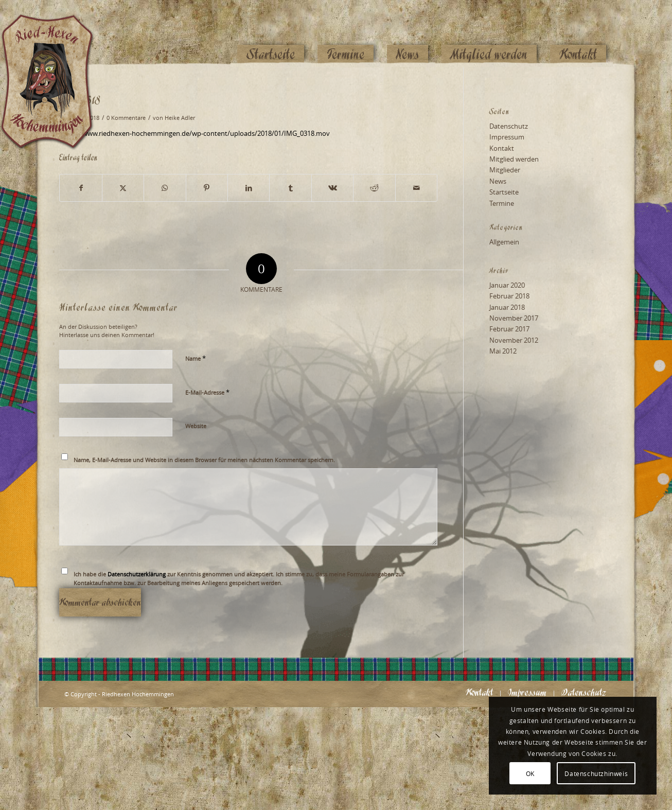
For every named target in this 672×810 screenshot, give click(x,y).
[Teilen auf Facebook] (81, 188)
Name (196, 358)
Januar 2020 (507, 285)
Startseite (504, 192)
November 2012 (514, 340)
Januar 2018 (507, 307)
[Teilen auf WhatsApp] (165, 188)
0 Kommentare (126, 118)
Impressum (507, 137)
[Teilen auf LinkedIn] (249, 188)
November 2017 (514, 318)
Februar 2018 (509, 296)
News (498, 181)
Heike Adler (180, 118)
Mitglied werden (514, 159)
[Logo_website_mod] (55, 33)
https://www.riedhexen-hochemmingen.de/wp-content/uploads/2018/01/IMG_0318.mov (194, 133)
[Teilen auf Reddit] (374, 188)
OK (530, 773)
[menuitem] (271, 34)
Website (196, 426)
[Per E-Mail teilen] (417, 188)
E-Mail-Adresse (207, 392)
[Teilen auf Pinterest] (207, 188)
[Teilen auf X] (123, 188)
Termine (502, 203)
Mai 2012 (503, 351)
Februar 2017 (509, 329)
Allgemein (504, 242)
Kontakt (502, 148)
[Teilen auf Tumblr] (290, 188)
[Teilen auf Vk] (332, 188)
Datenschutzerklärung (137, 574)
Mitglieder (505, 170)
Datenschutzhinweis (596, 773)
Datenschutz (509, 126)
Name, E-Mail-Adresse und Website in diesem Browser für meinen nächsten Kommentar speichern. (204, 460)
